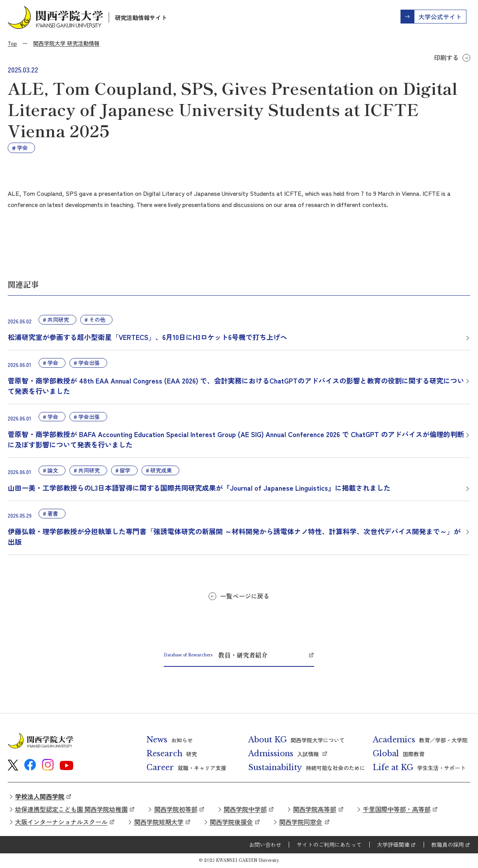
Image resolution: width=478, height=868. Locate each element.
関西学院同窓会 (301, 822)
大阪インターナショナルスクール (61, 822)
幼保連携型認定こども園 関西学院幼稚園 (71, 809)
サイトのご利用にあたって (329, 844)
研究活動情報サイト (141, 18)
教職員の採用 (448, 844)
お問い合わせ (265, 844)
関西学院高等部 (315, 809)
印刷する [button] (446, 57)
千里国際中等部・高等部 (397, 809)
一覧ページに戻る (245, 596)
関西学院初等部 (176, 809)
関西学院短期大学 (159, 822)
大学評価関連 (393, 844)
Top (12, 43)
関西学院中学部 (245, 809)
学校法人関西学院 (40, 796)
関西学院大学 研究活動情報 (66, 43)
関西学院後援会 (231, 822)
